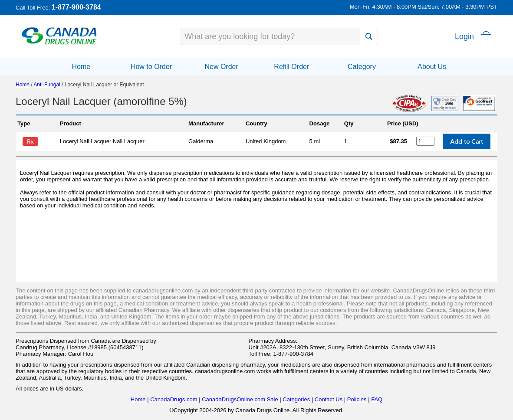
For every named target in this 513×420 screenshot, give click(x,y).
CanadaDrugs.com (174, 399)
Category (362, 67)
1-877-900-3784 (76, 7)
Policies (357, 399)
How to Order (151, 67)
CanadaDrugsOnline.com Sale (240, 399)
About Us (432, 67)
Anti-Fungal (47, 85)
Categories (296, 399)
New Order (221, 67)
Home (81, 67)
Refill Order (291, 67)
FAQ (377, 399)
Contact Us (329, 399)
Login (464, 36)
